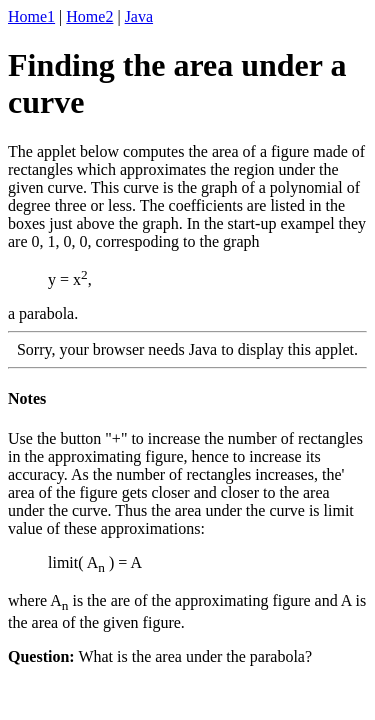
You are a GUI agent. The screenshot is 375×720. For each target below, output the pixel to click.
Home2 (89, 16)
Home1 (31, 16)
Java (139, 16)
